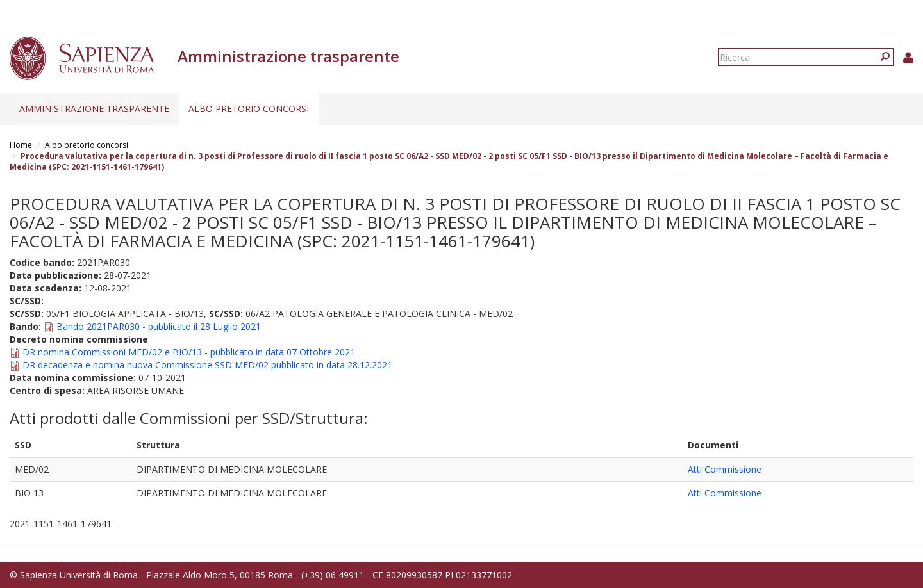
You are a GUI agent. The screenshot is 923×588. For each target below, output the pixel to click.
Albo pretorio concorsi (249, 109)
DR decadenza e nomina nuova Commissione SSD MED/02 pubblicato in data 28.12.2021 (207, 365)
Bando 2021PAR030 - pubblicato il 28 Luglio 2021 (159, 326)
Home (21, 145)
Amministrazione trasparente (94, 109)
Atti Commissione (725, 469)
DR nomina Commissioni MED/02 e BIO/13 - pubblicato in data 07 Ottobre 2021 (189, 352)
